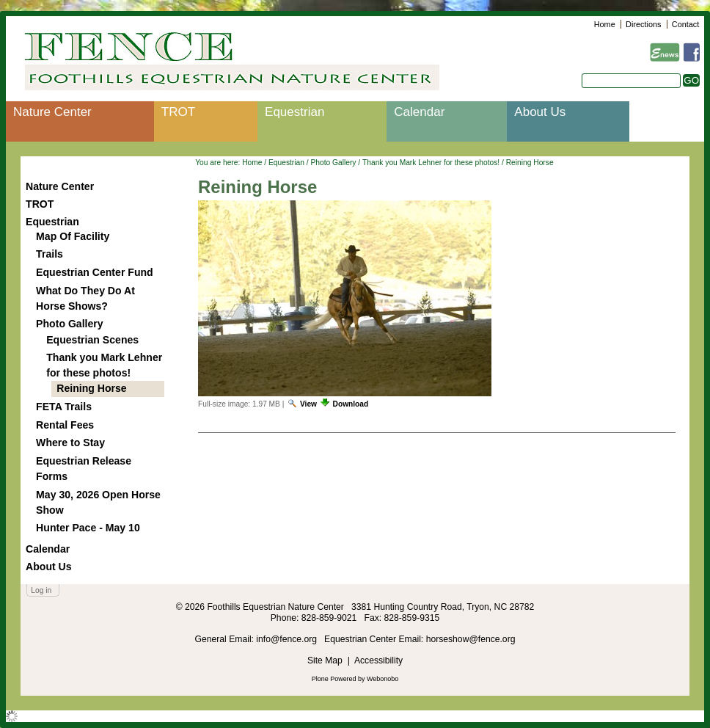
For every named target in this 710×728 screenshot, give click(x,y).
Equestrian (294, 112)
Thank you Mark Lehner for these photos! (431, 163)
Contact (685, 24)
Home (605, 24)
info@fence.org (288, 639)
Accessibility (378, 660)
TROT (178, 112)
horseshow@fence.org (471, 639)
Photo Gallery (333, 163)
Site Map (325, 660)
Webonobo (383, 679)
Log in (41, 590)
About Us (540, 112)
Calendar (419, 112)
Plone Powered (334, 679)
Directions (643, 24)
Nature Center (52, 112)
